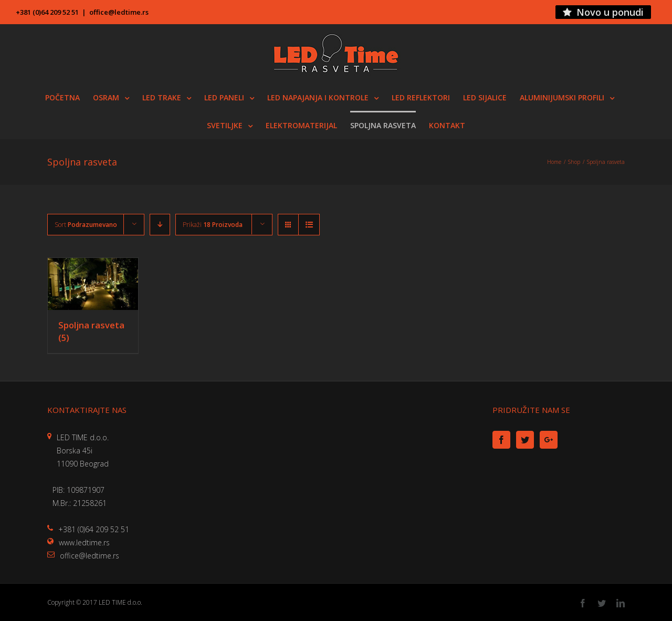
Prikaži (213, 225)
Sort (86, 225)
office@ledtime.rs (119, 12)
